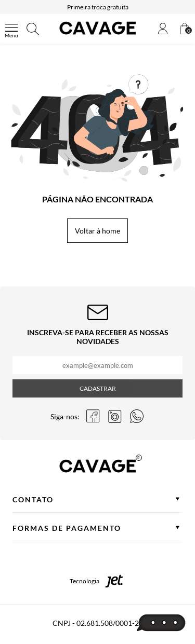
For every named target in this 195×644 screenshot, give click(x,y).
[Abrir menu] (11, 29)
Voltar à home (97, 231)
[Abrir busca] (33, 29)
